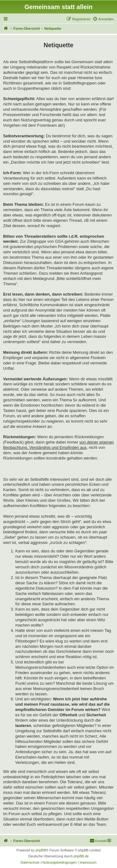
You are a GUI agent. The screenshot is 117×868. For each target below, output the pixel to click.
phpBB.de (81, 856)
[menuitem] (103, 19)
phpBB (41, 850)
